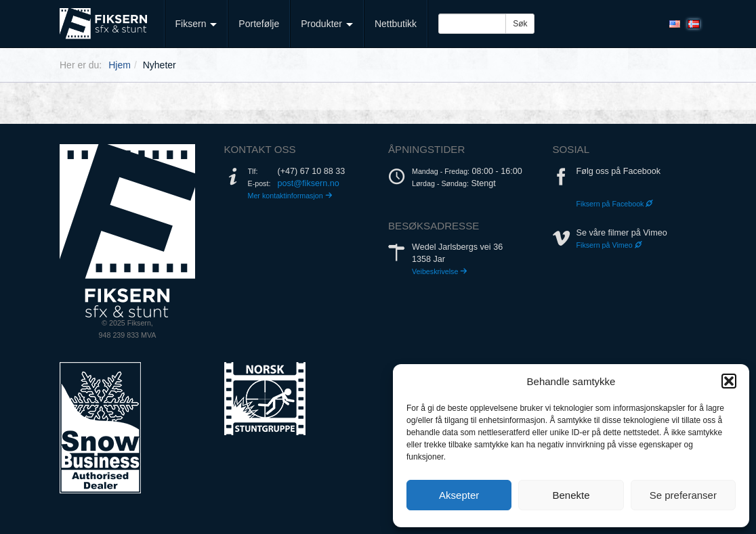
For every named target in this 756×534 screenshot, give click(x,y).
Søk (520, 24)
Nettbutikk (396, 24)
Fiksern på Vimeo (609, 245)
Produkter (327, 24)
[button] (729, 381)
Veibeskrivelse (440, 271)
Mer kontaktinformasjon (290, 196)
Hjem (120, 65)
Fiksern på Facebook (615, 204)
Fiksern (196, 24)
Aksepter (459, 495)
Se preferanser (683, 495)
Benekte (571, 495)
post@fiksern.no (309, 183)
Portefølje (259, 24)
